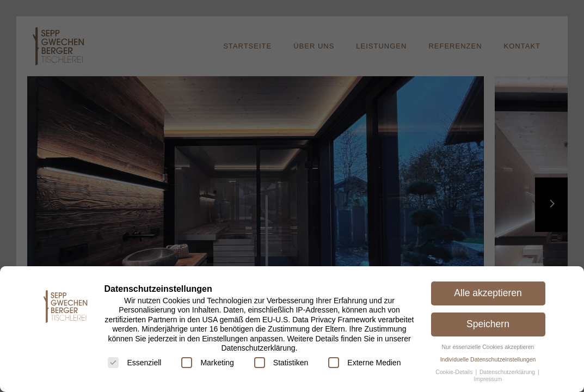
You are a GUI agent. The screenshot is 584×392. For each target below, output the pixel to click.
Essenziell (134, 363)
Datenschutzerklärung (508, 372)
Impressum (488, 379)
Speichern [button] (488, 324)
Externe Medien (364, 363)
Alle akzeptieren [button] (488, 293)
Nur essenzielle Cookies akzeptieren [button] (488, 347)
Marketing (207, 363)
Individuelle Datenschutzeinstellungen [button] (488, 359)
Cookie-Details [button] (455, 372)
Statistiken (281, 363)
